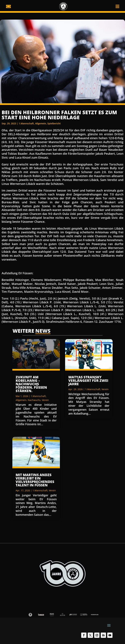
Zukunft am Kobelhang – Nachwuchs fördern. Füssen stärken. (31, 384)
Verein (45, 400)
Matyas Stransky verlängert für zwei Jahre (88, 380)
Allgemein (41, 123)
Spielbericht (54, 123)
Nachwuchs (34, 400)
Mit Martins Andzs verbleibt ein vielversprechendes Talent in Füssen (35, 480)
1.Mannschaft (26, 123)
